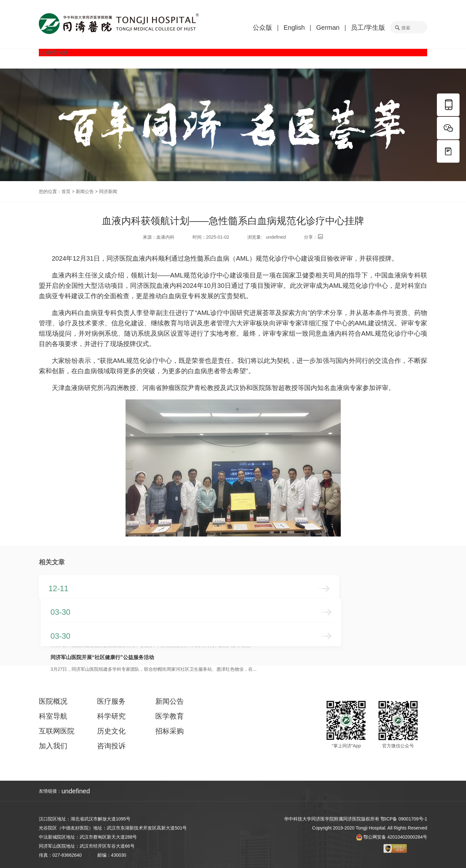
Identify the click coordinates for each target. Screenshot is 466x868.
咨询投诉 (111, 746)
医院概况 (53, 701)
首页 (66, 191)
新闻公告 (85, 191)
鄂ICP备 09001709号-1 (404, 819)
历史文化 (111, 731)
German (328, 27)
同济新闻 (108, 191)
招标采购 (170, 731)
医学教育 (170, 716)
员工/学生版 (368, 27)
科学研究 (111, 716)
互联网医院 (57, 731)
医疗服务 (111, 701)
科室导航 (53, 716)
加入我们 (53, 746)
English (294, 27)
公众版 (262, 27)
